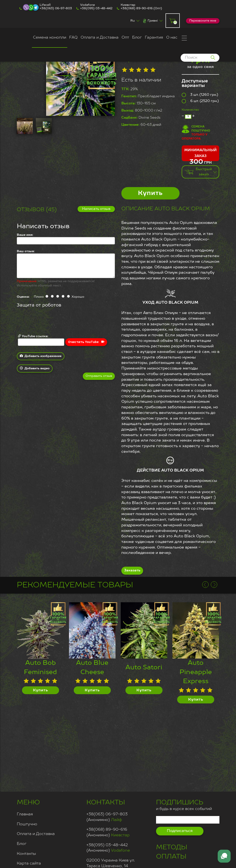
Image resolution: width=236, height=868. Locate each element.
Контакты (26, 854)
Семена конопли (50, 38)
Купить (150, 193)
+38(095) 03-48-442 (96, 8)
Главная (25, 814)
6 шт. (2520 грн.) (200, 101)
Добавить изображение (41, 356)
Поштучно (27, 824)
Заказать (132, 571)
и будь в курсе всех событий (184, 804)
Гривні (153, 21)
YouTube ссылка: (41, 340)
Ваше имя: (25, 235)
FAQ (73, 38)
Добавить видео (35, 368)
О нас (172, 38)
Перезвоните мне (203, 21)
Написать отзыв (96, 209)
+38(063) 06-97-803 (56, 8)
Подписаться (180, 831)
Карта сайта (29, 863)
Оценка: (23, 297)
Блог (137, 38)
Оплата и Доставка (100, 38)
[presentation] (50, 321)
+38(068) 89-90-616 (137, 8)
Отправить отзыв (99, 376)
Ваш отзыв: (26, 251)
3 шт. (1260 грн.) (200, 95)
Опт (125, 38)
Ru (133, 21)
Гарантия (154, 38)
